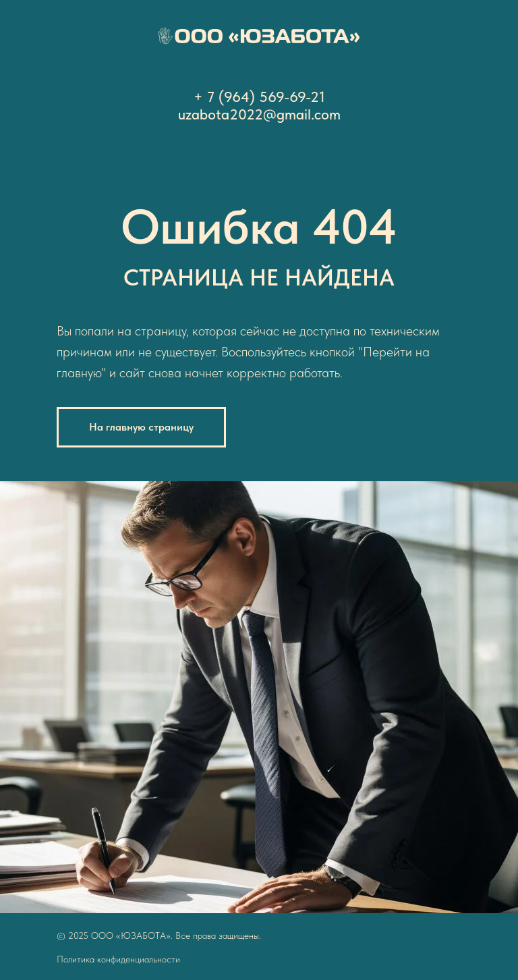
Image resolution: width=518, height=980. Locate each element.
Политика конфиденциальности (118, 959)
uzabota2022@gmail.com (259, 114)
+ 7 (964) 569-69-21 (259, 97)
